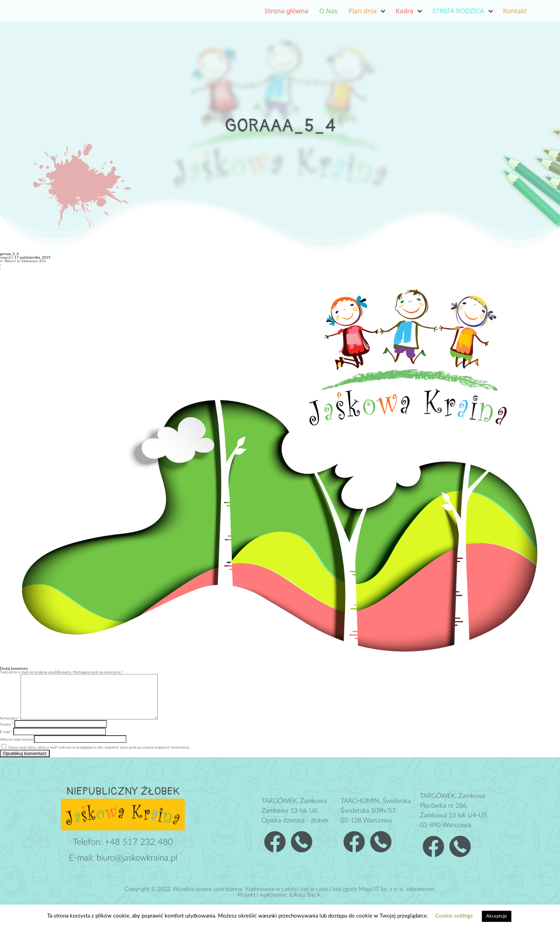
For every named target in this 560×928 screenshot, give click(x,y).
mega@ (6, 258)
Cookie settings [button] (454, 916)
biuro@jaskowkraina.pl (137, 867)
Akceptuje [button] (497, 916)
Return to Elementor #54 (23, 261)
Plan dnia (363, 11)
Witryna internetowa (16, 748)
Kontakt (515, 11)
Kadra (404, 11)
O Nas (328, 11)
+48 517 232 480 (139, 851)
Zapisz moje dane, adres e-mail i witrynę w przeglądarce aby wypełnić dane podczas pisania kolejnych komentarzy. (99, 756)
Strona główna (287, 11)
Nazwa (7, 733)
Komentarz (10, 727)
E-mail (6, 741)
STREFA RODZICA (458, 11)
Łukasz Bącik (305, 904)
